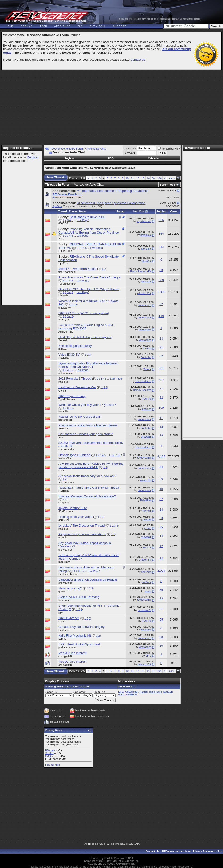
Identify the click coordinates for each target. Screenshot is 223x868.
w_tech (63, 537)
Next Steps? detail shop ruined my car (85, 337)
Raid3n (144, 692)
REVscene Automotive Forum (67, 149)
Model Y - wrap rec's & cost (77, 269)
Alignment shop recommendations (82, 534)
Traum (147, 369)
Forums (27, 26)
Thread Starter (78, 211)
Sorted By (51, 692)
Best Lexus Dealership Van (77, 387)
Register (33, 157)
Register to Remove (18, 148)
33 (161, 270)
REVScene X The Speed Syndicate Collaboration (111, 203)
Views (174, 211)
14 (148, 178)
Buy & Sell (98, 26)
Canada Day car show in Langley (81, 627)
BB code (50, 750)
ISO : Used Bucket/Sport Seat (79, 644)
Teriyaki (146, 511)
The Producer (143, 381)
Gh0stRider (132, 692)
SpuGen (57, 206)
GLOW (147, 519)
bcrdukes (146, 235)
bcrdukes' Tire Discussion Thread (81, 525)
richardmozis (66, 373)
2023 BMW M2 (69, 618)
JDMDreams (144, 458)
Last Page (82, 220)
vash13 (147, 547)
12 (138, 178)
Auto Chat (62, 26)
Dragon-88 (145, 560)
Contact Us (152, 851)
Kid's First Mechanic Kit (75, 636)
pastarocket (65, 420)
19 (161, 435)
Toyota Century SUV (73, 508)
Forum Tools (168, 185)
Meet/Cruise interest (72, 653)
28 (161, 637)
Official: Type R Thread (74, 455)
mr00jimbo (64, 562)
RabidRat (64, 358)
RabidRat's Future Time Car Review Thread (89, 488)
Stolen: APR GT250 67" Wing (79, 597)
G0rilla (62, 391)
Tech (44, 26)
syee (61, 437)
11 (132, 178)
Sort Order (79, 692)
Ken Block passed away (75, 346)
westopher (145, 340)
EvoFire (146, 399)
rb (53, 198)
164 (161, 234)
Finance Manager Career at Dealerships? (87, 496)
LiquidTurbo (65, 251)
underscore (144, 305)
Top (220, 851)
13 (143, 178)
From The (99, 692)
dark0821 (64, 520)
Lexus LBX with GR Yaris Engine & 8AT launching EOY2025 (86, 327)
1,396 (161, 292)
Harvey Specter (142, 390)
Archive (186, 851)
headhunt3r (144, 610)
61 (161, 609)
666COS (63, 223)
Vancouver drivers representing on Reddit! (88, 580)
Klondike (146, 249)
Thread (63, 211)
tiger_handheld (67, 272)
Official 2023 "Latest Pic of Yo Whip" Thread (89, 289)
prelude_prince (67, 647)
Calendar (153, 158)
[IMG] (48, 756)
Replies (161, 211)
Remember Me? (169, 149)
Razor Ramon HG (140, 271)
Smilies (49, 753)
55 (161, 620)
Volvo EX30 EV (69, 355)
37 (161, 499)
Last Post (139, 211)
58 (161, 518)
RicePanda (65, 600)
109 (161, 408)
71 (161, 389)
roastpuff (63, 382)
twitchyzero (65, 319)
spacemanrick (66, 449)
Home (10, 26)
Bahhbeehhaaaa (68, 574)
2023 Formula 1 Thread (75, 379)
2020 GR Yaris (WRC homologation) (84, 313)
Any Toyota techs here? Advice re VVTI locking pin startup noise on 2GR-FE (91, 465)
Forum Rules (53, 765)
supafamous (144, 221)
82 (161, 304)
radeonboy (145, 329)
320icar (63, 349)
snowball (146, 437)
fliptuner (146, 409)
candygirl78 (65, 656)
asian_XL (145, 480)
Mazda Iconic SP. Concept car (79, 417)
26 (161, 479)
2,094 (161, 571)
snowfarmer (65, 550)
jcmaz (148, 528)
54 (153, 178)
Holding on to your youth (75, 517)
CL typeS (64, 503)
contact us (177, 19)
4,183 (161, 456)
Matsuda (146, 281)
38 (161, 536)
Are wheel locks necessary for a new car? (87, 476)
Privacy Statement (204, 851)
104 (159, 178)
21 (161, 347)
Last (171, 178)
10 (127, 178)
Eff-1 (148, 656)
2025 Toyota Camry (72, 396)
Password (129, 153)
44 (161, 467)
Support (120, 26)
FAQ (111, 158)
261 (161, 368)
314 (161, 247)
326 (161, 220)
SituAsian (64, 428)
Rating (120, 211)
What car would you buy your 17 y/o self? (87, 405)
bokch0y (146, 572)
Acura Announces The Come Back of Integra (89, 277)
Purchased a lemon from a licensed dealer (88, 425)
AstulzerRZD (66, 332)
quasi (61, 591)
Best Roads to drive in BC (87, 217)
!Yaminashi (155, 692)
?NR (61, 239)
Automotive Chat (96, 149)
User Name (130, 148)
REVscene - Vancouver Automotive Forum (46, 17)
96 (161, 527)
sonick (62, 470)
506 (161, 280)
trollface (146, 582)
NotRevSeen (66, 458)
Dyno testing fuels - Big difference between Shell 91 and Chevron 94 (88, 365)
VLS (80, 26)
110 (161, 316)
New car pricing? (70, 588)
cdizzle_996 (144, 293)
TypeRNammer (67, 284)
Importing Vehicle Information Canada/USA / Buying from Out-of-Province (89, 231)
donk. (148, 591)
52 (161, 356)
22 (161, 398)
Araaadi (63, 340)
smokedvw (65, 308)
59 (161, 590)
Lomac (62, 639)
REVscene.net (170, 851)
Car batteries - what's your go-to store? (85, 434)
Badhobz (146, 357)
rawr (61, 613)
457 (161, 380)
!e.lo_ (121, 694)
